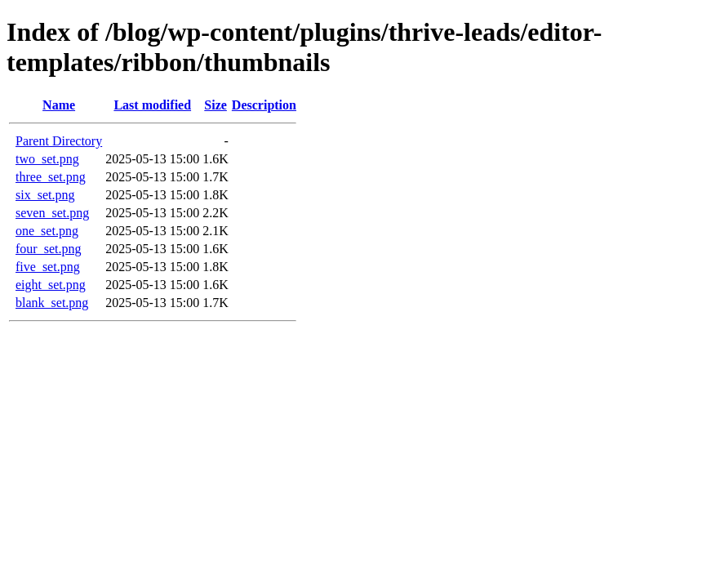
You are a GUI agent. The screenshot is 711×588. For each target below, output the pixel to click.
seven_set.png (52, 213)
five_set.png (48, 267)
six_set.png (45, 195)
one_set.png (47, 231)
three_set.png (51, 177)
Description (264, 105)
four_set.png (48, 249)
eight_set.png (51, 285)
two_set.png (47, 159)
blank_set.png (52, 303)
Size (216, 105)
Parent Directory (59, 141)
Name (59, 105)
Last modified (152, 105)
